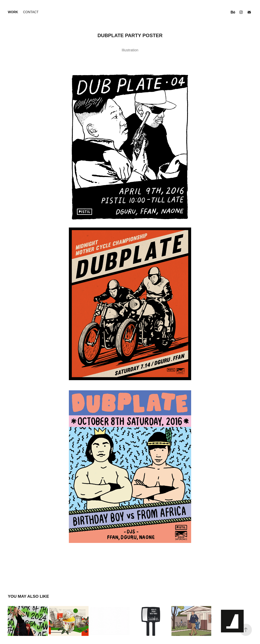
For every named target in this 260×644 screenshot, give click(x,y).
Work (13, 12)
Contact (31, 12)
